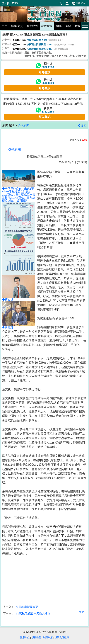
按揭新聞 (23, 125)
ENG (15, 3)
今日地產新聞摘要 (27, 607)
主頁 (5, 26)
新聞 (68, 26)
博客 (59, 26)
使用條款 (25, 637)
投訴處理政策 (62, 637)
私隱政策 (48, 637)
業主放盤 (32, 26)
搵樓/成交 (17, 26)
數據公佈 (80, 26)
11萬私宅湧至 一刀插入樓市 (33, 613)
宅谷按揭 (47, 26)
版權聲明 (36, 637)
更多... (83, 612)
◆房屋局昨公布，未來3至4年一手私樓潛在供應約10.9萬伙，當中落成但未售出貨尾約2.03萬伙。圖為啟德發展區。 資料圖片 (19, 189)
